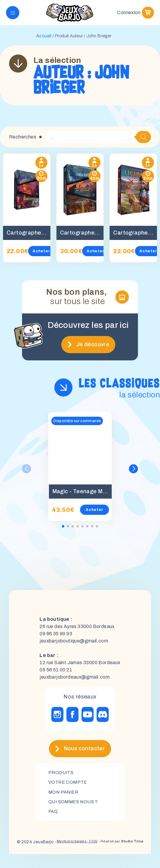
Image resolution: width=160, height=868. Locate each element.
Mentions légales (61, 853)
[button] (133, 474)
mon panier (65, 798)
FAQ (53, 818)
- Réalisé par (109, 853)
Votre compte (69, 788)
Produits (62, 778)
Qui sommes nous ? (75, 808)
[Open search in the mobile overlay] (98, 142)
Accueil (44, 41)
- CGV (88, 853)
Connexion (129, 15)
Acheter (41, 256)
